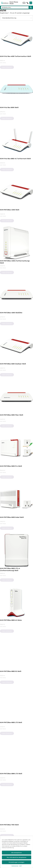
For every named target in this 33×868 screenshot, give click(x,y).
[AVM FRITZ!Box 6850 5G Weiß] (16, 653)
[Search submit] (31, 7)
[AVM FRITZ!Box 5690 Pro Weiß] (16, 448)
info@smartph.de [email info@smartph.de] (24, 3)
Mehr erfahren (7, 67)
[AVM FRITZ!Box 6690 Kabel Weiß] (16, 499)
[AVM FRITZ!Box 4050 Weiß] (16, 192)
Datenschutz (15, 866)
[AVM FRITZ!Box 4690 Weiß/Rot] (16, 295)
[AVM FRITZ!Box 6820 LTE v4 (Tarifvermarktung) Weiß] (16, 550)
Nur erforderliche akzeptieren (17, 857)
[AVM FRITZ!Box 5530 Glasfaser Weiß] (16, 346)
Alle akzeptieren (16, 853)
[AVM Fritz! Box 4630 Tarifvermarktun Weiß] (16, 38)
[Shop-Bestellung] (17, 18)
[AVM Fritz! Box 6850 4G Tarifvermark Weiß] (16, 141)
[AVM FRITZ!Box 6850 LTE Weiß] (16, 704)
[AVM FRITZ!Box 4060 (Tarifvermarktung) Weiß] (16, 243)
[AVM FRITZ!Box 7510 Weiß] (16, 807)
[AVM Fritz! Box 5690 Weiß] (16, 89)
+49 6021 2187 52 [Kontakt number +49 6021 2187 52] (28, 3)
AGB (20, 866)
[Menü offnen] (31, 3)
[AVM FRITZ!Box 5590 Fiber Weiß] (16, 397)
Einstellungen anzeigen (16, 862)
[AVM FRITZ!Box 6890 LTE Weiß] (16, 756)
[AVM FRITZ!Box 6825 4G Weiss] (16, 602)
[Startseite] (5, 3)
